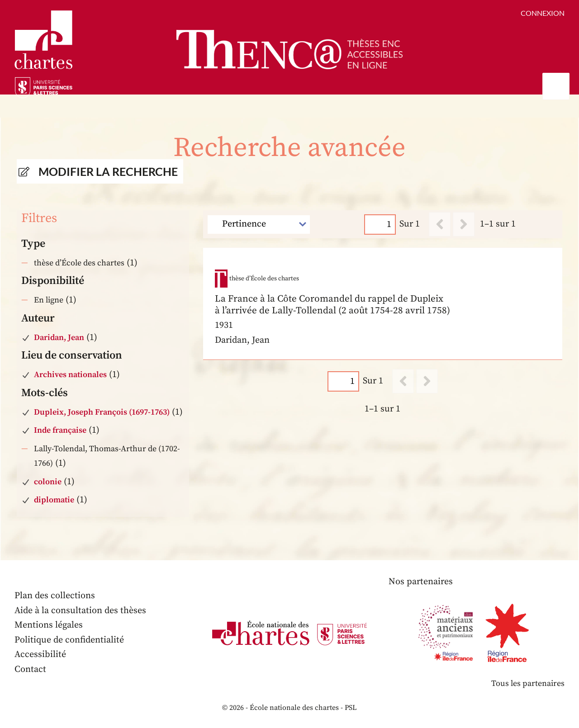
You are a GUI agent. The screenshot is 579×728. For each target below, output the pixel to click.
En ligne (49, 300)
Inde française (60, 430)
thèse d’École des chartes (79, 263)
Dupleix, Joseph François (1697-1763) (102, 412)
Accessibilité (40, 655)
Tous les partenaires (528, 683)
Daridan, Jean (59, 338)
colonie (48, 482)
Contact (30, 669)
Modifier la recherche (108, 171)
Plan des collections (55, 596)
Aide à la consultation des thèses (80, 611)
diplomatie (54, 500)
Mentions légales (49, 625)
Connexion (543, 13)
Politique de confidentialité (69, 640)
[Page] (380, 224)
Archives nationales (70, 375)
